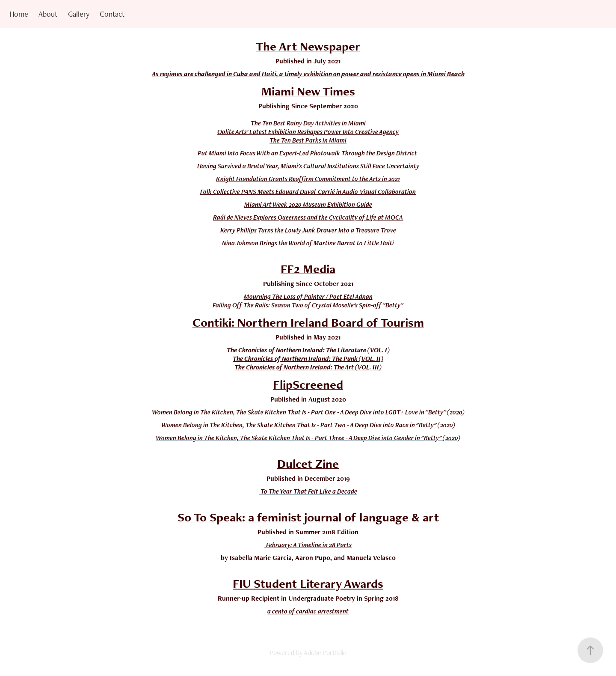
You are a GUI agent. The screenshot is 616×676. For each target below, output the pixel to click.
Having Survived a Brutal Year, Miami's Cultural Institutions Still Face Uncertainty (308, 166)
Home (19, 14)
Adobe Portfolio (325, 653)
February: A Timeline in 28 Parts (309, 545)
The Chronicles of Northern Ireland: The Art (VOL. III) (308, 367)
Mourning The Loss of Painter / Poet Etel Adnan (308, 296)
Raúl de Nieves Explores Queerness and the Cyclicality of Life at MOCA (308, 217)
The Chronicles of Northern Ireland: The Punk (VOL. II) (308, 359)
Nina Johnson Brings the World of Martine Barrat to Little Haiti (308, 243)
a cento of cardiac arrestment (308, 611)
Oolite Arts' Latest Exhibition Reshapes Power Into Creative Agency (308, 132)
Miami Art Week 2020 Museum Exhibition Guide (308, 204)
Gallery (79, 14)
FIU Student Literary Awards (308, 584)
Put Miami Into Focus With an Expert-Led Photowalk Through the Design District (308, 153)
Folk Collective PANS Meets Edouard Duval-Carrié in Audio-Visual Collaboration (308, 192)
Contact (112, 14)
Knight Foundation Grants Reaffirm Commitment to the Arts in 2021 (308, 179)
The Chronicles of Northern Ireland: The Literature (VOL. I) (308, 350)
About (48, 14)
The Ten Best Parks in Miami (308, 140)
